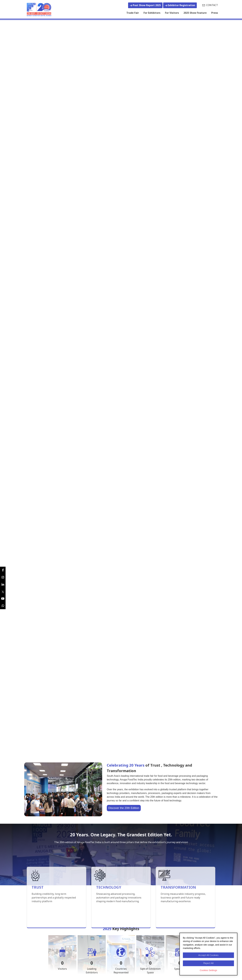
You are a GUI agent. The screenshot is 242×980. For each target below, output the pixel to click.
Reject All (208, 963)
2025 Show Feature (195, 13)
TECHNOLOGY (109, 914)
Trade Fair (133, 13)
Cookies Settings (208, 970)
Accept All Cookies (208, 955)
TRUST (38, 914)
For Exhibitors (152, 13)
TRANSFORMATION (178, 914)
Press (215, 13)
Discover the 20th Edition (124, 808)
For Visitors (172, 13)
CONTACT (210, 5)
